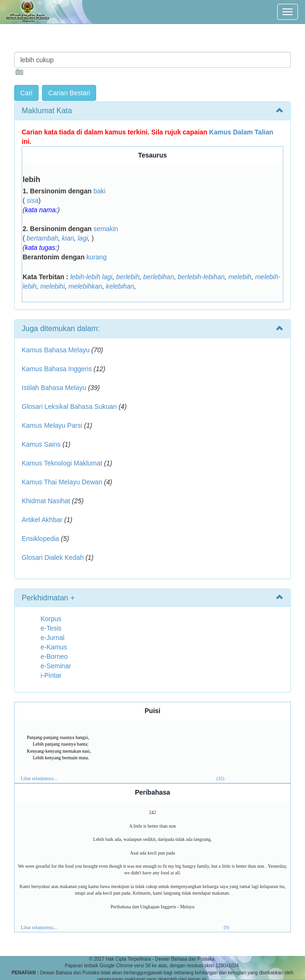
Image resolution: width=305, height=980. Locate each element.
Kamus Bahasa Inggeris (57, 369)
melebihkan (85, 286)
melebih (240, 277)
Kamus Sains (41, 444)
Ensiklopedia (40, 539)
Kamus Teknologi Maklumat (62, 463)
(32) (220, 778)
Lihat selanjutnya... (39, 778)
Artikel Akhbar (42, 520)
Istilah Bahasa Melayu (54, 388)
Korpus (51, 619)
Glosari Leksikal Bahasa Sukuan (69, 407)
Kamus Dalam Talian (241, 132)
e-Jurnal (53, 638)
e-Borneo (54, 656)
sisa (33, 200)
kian (68, 238)
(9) (226, 927)
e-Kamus (54, 647)
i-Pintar (51, 675)
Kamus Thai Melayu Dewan (62, 482)
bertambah (43, 238)
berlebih (128, 277)
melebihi (52, 286)
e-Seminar (56, 666)
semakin (106, 229)
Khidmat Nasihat (46, 501)
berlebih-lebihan (201, 277)
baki (99, 191)
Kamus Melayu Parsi (52, 425)
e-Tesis (51, 628)
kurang (96, 257)
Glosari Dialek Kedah (53, 557)
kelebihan (120, 286)
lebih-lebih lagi (91, 277)
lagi (83, 238)
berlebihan (159, 277)
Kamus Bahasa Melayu (57, 350)
